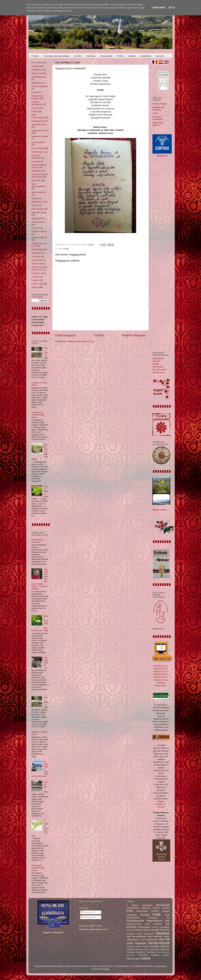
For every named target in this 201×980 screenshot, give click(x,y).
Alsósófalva (37, 70)
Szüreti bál (46, 784)
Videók (35, 287)
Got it (172, 8)
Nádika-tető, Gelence (158, 124)
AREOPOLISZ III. (161, 671)
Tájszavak (36, 253)
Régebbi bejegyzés (134, 335)
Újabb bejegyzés (66, 335)
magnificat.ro (158, 629)
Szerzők (160, 56)
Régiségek (36, 218)
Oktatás (35, 205)
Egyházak (36, 83)
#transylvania (158, 372)
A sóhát (77, 56)
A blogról (35, 66)
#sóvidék (156, 361)
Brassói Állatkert (160, 104)
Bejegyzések (88, 912)
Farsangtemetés (46, 661)
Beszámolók (37, 73)
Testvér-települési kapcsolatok (39, 268)
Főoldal (35, 56)
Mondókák (36, 171)
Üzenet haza (37, 284)
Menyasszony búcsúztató (38, 541)
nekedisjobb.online (99, 929)
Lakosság (36, 161)
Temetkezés (37, 260)
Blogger (106, 969)
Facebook (91, 56)
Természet (36, 264)
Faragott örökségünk (37, 103)
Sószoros (36, 228)
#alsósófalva (158, 358)
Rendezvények (38, 222)
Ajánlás (132, 56)
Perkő (155, 113)
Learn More (159, 8)
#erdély (156, 364)
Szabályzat (146, 56)
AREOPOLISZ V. (161, 677)
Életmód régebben (40, 86)
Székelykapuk (38, 249)
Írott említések (38, 148)
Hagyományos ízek (40, 130)
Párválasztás (37, 209)
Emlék (66, 249)
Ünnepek (35, 280)
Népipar (35, 198)
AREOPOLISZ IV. (161, 674)
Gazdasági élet (38, 121)
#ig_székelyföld (159, 370)
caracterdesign (160, 966)
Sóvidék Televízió (39, 238)
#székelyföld (158, 367)
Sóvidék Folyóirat (39, 231)
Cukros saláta (46, 490)
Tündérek (36, 277)
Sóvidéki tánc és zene (137, 949)
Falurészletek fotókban (37, 97)
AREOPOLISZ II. (161, 669)
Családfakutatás (39, 77)
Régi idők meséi (39, 212)
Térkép (120, 56)
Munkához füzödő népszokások (39, 176)
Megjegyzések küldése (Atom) (81, 341)
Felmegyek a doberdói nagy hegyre (38, 415)
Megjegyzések (88, 917)
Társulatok (36, 257)
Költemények (37, 152)
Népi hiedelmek (38, 192)
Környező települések (37, 157)
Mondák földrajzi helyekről (39, 166)
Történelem (37, 273)
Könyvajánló (106, 56)
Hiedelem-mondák (40, 136)
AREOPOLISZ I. (161, 666)
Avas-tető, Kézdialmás (158, 118)
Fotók (34, 111)
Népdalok (36, 180)
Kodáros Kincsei (161, 680)
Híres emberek (38, 142)
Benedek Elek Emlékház (159, 108)
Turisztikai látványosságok (56, 56)
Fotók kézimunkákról (38, 116)
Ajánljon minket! (160, 510)
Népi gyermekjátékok (39, 185)
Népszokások (37, 202)
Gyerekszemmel (39, 125)
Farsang (35, 108)
